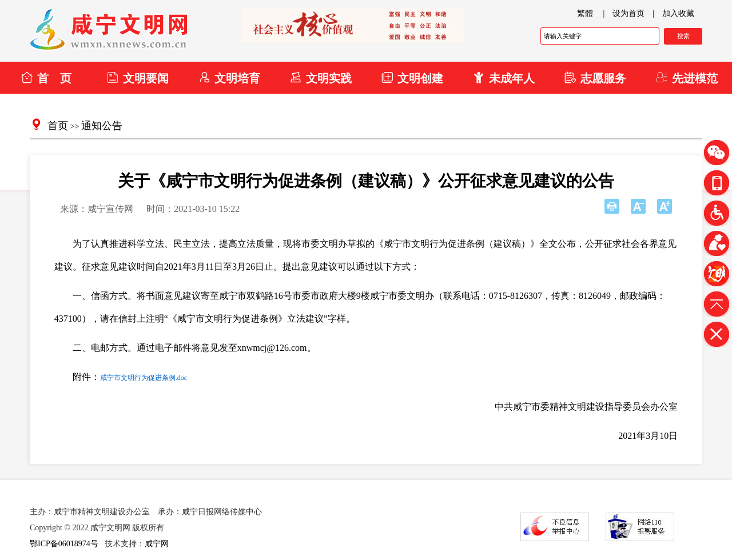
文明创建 (412, 78)
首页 (58, 126)
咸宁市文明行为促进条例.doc (144, 378)
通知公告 (102, 126)
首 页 (46, 78)
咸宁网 (157, 544)
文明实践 (321, 78)
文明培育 (229, 78)
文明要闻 (138, 78)
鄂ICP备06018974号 (64, 544)
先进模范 (687, 78)
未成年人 (504, 78)
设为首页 (628, 13)
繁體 (585, 13)
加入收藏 (678, 13)
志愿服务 (595, 78)
